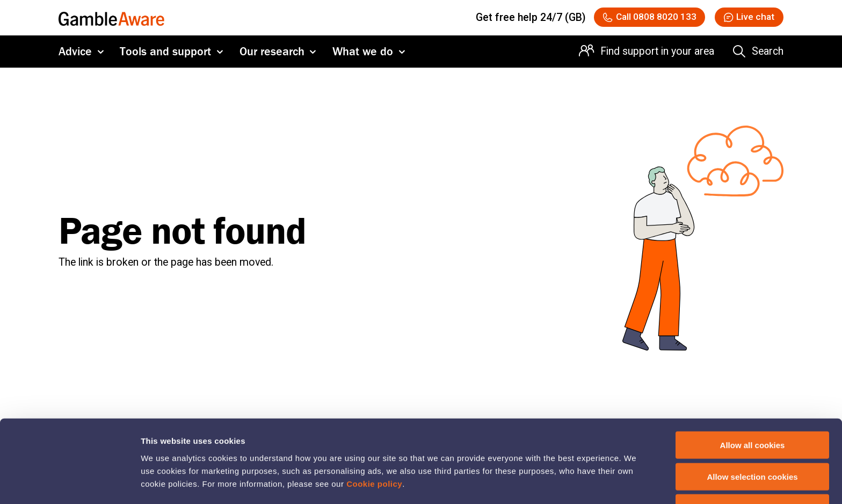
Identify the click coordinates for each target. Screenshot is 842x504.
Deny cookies (753, 473)
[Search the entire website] (758, 55)
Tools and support (165, 55)
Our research (272, 55)
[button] (743, 19)
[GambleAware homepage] (111, 19)
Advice (75, 55)
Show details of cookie (583, 483)
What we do (363, 55)
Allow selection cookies (752, 441)
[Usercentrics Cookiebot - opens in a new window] (70, 483)
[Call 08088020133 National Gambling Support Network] (629, 19)
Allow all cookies (753, 410)
